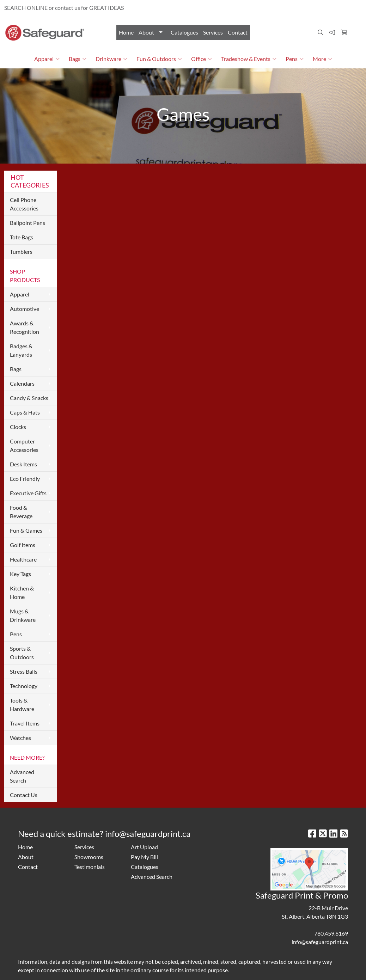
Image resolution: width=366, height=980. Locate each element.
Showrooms (89, 857)
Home (126, 32)
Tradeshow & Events (249, 59)
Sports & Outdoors (22, 653)
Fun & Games (26, 530)
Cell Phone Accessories (24, 204)
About (146, 32)
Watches (20, 738)
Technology (24, 686)
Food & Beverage (21, 512)
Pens (295, 59)
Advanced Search (22, 776)
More (322, 59)
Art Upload (144, 847)
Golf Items (23, 545)
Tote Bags (22, 237)
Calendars (22, 383)
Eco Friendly (25, 479)
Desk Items (23, 464)
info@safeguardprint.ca (330, 8)
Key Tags (20, 574)
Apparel (47, 59)
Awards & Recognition (25, 327)
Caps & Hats (25, 412)
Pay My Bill (144, 857)
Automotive (25, 309)
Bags (78, 59)
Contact (238, 32)
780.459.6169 (280, 8)
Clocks (18, 427)
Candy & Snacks (29, 398)
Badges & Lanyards (21, 350)
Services (213, 32)
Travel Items (25, 723)
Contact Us (24, 795)
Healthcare (23, 559)
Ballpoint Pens (28, 223)
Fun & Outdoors (159, 59)
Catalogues (184, 32)
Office (202, 59)
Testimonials (90, 867)
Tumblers (21, 252)
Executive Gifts (28, 493)
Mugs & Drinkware (23, 615)
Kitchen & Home (22, 592)
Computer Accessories (24, 445)
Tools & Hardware (22, 705)
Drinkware (111, 59)
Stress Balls (24, 671)
